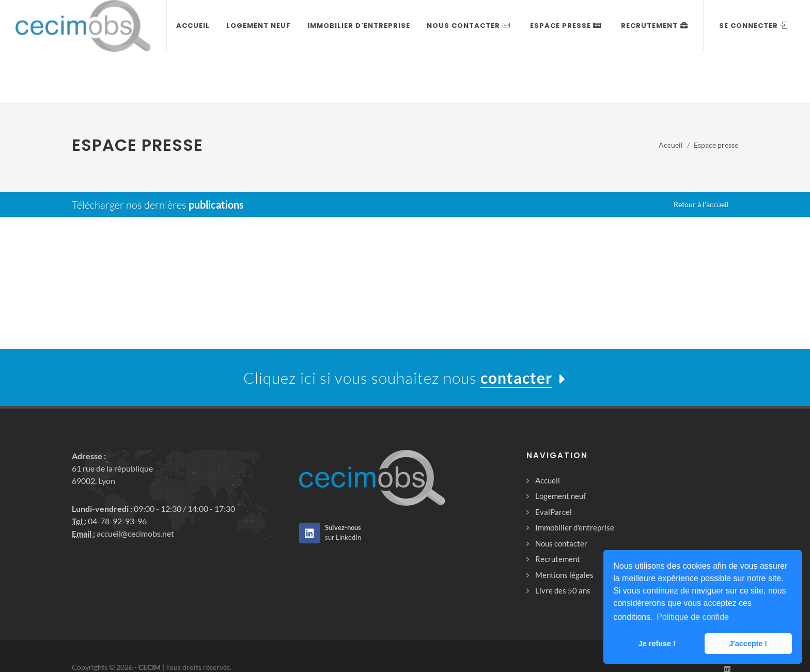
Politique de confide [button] (693, 617)
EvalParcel (554, 461)
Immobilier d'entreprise (575, 476)
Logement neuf (560, 445)
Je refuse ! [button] (657, 644)
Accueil (548, 429)
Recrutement (558, 508)
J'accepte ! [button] (748, 644)
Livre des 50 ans (563, 539)
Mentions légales (564, 524)
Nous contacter (561, 492)
